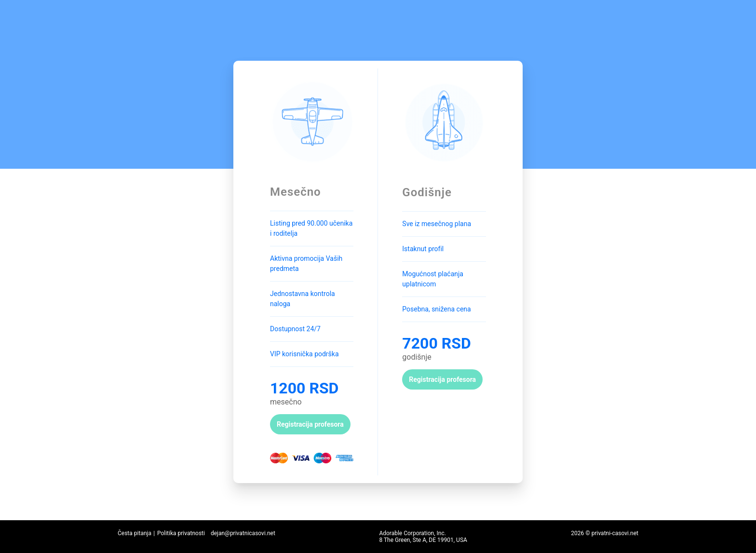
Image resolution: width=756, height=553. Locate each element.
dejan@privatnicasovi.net (243, 533)
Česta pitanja (135, 533)
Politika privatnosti (181, 533)
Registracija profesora (310, 424)
